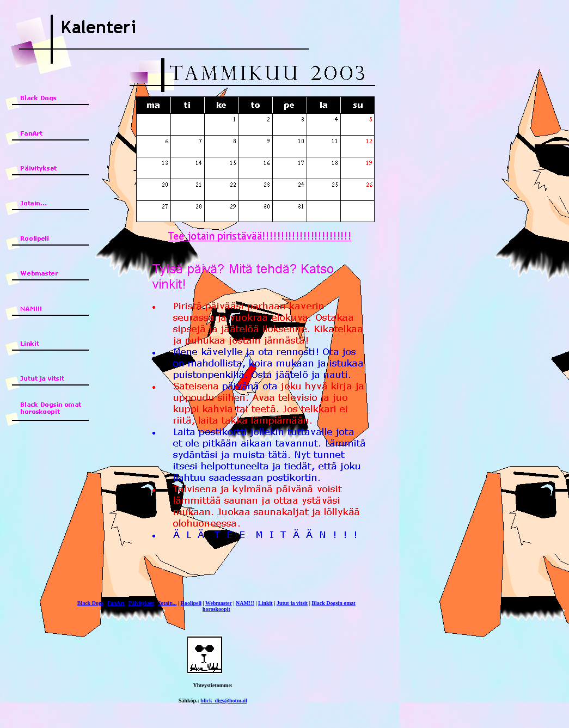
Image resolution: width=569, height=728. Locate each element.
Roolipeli (191, 603)
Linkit (265, 603)
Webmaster (219, 603)
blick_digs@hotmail (224, 701)
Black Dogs (90, 603)
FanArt (116, 603)
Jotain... (167, 603)
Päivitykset (141, 603)
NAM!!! (245, 603)
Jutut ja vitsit (292, 603)
